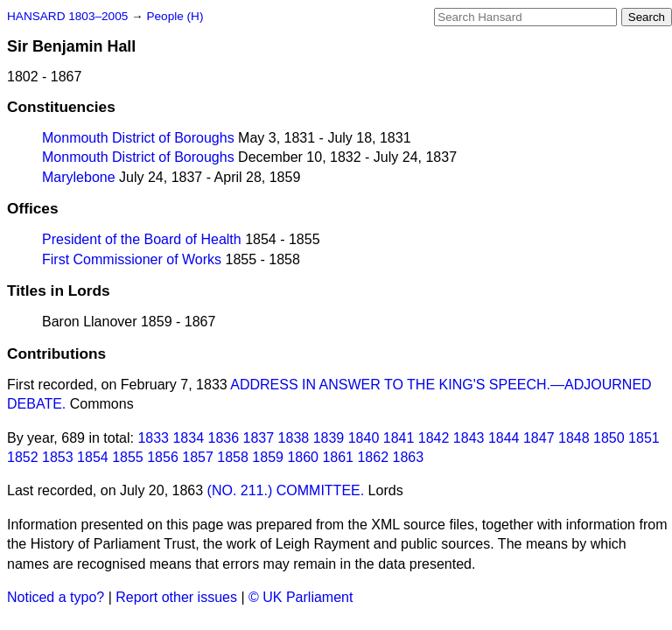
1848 (574, 438)
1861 (338, 457)
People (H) (175, 16)
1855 (128, 457)
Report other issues (176, 597)
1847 (539, 438)
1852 (23, 457)
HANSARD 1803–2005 (67, 16)
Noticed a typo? (56, 597)
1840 (364, 438)
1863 (409, 457)
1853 (58, 457)
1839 (329, 438)
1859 (268, 457)
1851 (644, 438)
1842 (434, 438)
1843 (469, 438)
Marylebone (79, 177)
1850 (609, 438)
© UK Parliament (301, 597)
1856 (163, 457)
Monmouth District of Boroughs (138, 138)
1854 (93, 457)
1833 (153, 438)
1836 (224, 438)
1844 (504, 438)
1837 (259, 438)
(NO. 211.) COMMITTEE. (286, 490)
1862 (373, 457)
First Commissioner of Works (132, 259)
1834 (188, 438)
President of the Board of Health (142, 239)
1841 (399, 438)
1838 (294, 438)
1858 (233, 457)
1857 (198, 457)
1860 (303, 457)
